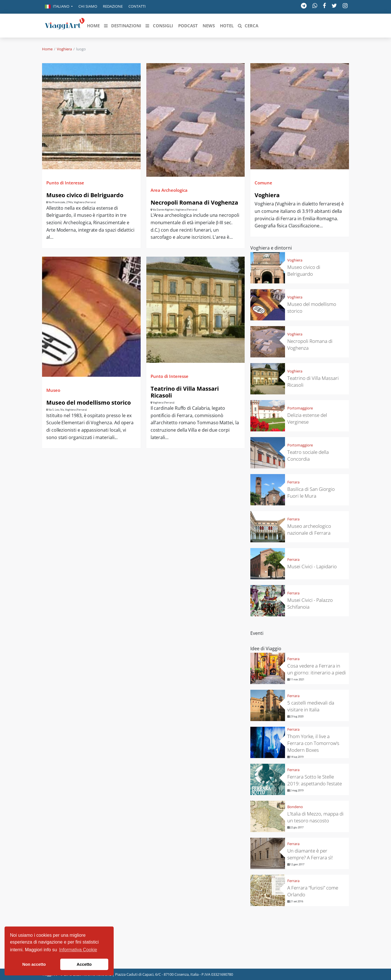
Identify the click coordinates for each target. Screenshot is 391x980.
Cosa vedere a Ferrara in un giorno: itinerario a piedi (317, 669)
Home (47, 49)
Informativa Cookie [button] (78, 950)
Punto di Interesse (65, 183)
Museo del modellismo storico (89, 402)
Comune (263, 183)
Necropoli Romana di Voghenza (194, 202)
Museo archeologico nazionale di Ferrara (309, 529)
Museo (53, 390)
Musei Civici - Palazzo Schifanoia (310, 603)
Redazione (113, 6)
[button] (59, 7)
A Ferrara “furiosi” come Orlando (313, 891)
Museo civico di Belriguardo (85, 195)
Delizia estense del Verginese (307, 418)
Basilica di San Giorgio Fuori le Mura (311, 492)
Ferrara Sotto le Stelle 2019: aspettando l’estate (315, 780)
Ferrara (293, 482)
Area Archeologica (169, 190)
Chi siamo (88, 6)
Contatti (137, 6)
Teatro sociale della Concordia (308, 455)
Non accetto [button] (34, 964)
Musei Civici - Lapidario (312, 566)
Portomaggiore (300, 408)
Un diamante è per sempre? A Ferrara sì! (310, 854)
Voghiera (64, 49)
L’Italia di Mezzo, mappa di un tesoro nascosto (315, 817)
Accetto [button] (84, 964)
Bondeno (295, 807)
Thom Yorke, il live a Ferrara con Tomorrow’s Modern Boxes (313, 743)
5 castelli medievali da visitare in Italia (311, 706)
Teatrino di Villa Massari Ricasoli (185, 392)
